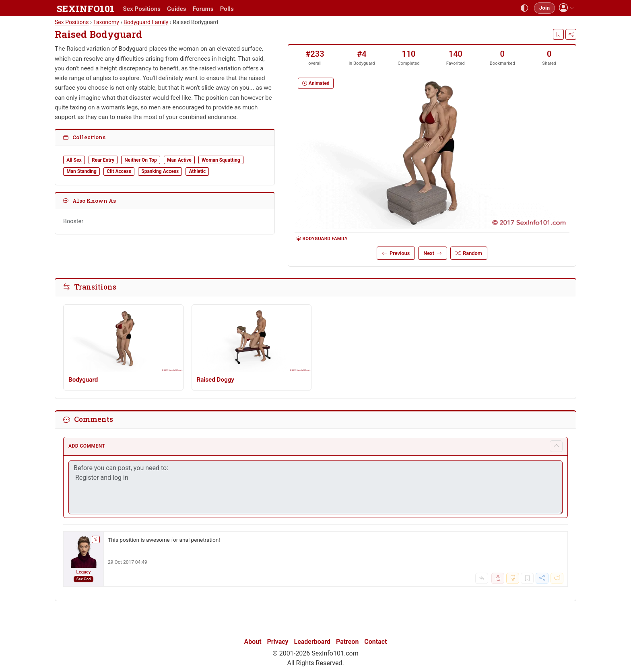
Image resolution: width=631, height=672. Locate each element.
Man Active (179, 160)
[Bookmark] (558, 34)
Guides (177, 9)
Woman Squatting (221, 160)
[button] (566, 8)
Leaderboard (312, 642)
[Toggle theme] (524, 8)
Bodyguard (146, 22)
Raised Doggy (215, 380)
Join (544, 8)
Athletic (197, 171)
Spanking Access (160, 171)
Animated (316, 83)
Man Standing (81, 171)
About (253, 642)
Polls (227, 9)
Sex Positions (142, 9)
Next (432, 253)
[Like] (498, 578)
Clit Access (119, 171)
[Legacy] (84, 559)
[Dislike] (513, 578)
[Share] (571, 34)
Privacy (278, 642)
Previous (396, 253)
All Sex (74, 160)
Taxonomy (106, 22)
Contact (375, 642)
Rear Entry (103, 160)
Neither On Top (140, 160)
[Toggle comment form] (556, 446)
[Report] (557, 578)
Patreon (347, 642)
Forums (203, 9)
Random (469, 253)
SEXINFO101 (86, 8)
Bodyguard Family (322, 239)
